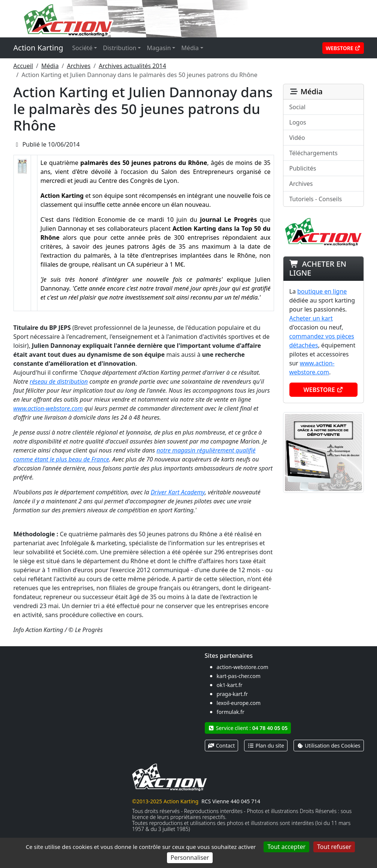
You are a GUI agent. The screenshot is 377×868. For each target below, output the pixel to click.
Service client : (248, 728)
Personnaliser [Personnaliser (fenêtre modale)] (190, 858)
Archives (79, 66)
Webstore (343, 48)
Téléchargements (314, 153)
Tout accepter (286, 847)
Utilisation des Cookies (329, 746)
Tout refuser (334, 847)
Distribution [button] (120, 48)
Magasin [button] (159, 48)
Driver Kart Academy (177, 492)
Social (297, 107)
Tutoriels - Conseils (316, 199)
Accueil (23, 66)
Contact (222, 746)
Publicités (303, 168)
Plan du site (266, 746)
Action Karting (38, 48)
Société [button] (82, 48)
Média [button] (190, 48)
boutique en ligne (322, 291)
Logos (298, 122)
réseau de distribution (59, 381)
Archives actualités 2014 (133, 66)
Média (50, 66)
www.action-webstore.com (48, 408)
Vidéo (297, 138)
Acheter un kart (311, 318)
